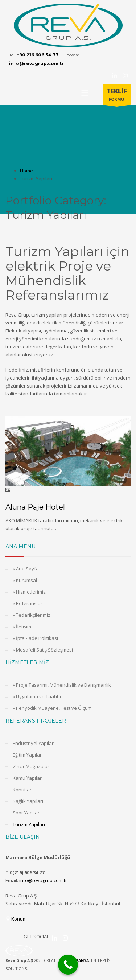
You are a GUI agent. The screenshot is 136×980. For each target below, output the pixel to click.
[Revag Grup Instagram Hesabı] (125, 75)
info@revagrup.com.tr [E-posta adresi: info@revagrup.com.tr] (36, 64)
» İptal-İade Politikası (35, 638)
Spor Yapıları (27, 813)
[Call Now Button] (68, 965)
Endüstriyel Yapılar (33, 743)
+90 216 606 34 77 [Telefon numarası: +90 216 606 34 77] (38, 55)
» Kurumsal (25, 580)
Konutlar (22, 790)
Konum (16, 919)
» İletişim (22, 627)
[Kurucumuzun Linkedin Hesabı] (114, 75)
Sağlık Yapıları (28, 801)
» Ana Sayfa (26, 569)
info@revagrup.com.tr (43, 880)
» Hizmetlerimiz (29, 592)
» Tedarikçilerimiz (32, 615)
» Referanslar (28, 603)
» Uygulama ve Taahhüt (38, 696)
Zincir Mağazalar (31, 766)
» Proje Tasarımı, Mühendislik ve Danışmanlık (62, 685)
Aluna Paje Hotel (35, 507)
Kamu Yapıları (28, 778)
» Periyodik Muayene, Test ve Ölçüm (52, 708)
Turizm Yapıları (29, 824)
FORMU (117, 96)
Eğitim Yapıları (28, 755)
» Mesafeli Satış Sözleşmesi (43, 650)
